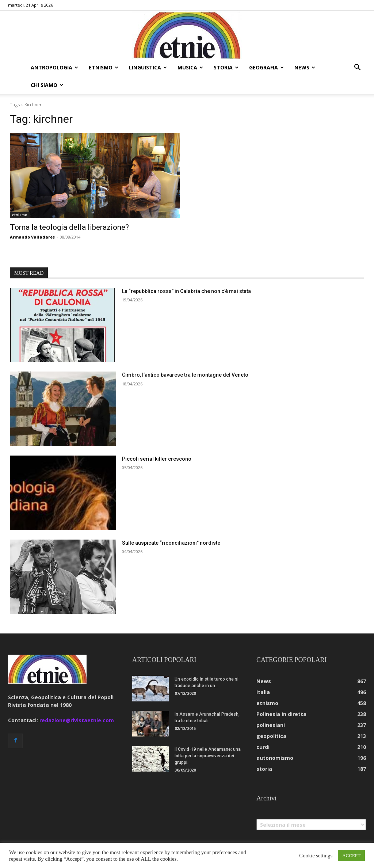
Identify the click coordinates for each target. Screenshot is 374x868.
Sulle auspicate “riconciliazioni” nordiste (171, 543)
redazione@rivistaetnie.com (77, 720)
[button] (357, 68)
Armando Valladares (32, 237)
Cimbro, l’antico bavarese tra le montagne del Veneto (185, 375)
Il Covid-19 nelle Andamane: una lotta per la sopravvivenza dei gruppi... (208, 756)
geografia (266, 67)
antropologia (54, 67)
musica (190, 67)
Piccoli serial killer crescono (157, 459)
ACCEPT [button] (351, 855)
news (305, 67)
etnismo (104, 67)
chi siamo (47, 85)
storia (226, 67)
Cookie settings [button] (316, 856)
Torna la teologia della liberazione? (69, 227)
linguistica (148, 67)
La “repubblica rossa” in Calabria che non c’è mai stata (186, 291)
